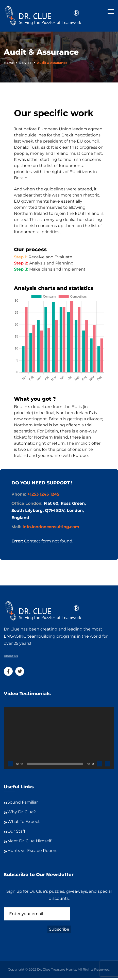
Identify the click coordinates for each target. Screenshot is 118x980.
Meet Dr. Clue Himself (29, 841)
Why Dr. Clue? (22, 812)
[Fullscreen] (108, 764)
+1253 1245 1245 (43, 494)
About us (11, 656)
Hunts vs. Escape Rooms (32, 851)
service (25, 63)
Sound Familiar (23, 802)
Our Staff (16, 831)
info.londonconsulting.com (51, 527)
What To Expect (24, 822)
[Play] (10, 764)
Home (9, 63)
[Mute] (99, 764)
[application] (59, 738)
